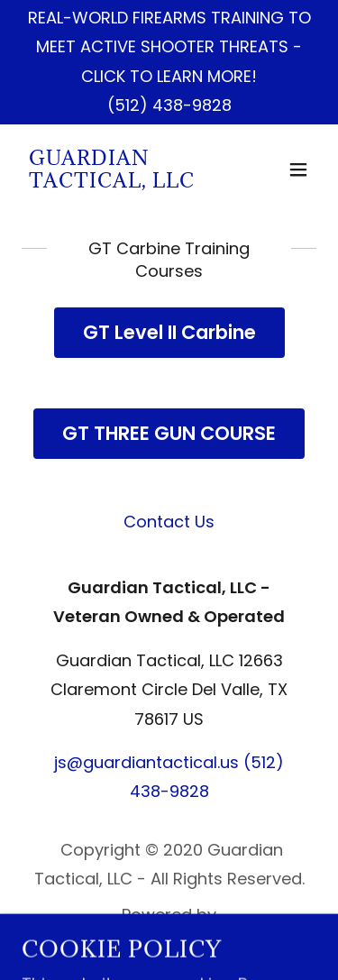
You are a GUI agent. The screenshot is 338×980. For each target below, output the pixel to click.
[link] (125, 182)
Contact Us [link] (169, 522)
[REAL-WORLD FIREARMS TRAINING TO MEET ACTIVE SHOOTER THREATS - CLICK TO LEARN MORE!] (169, 47)
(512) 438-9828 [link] (169, 105)
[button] (298, 169)
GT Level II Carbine (169, 332)
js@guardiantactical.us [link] (146, 762)
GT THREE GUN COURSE (169, 433)
